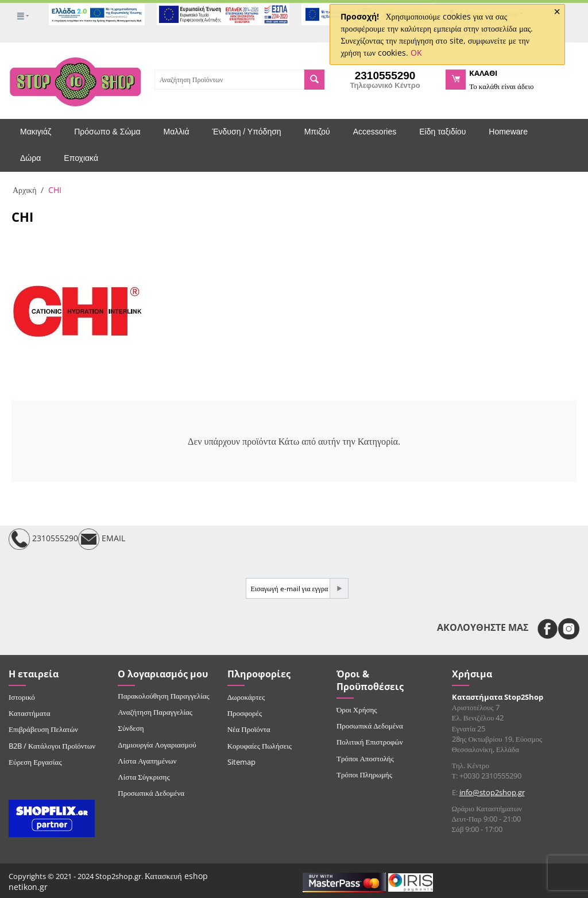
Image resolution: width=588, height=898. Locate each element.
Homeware (508, 132)
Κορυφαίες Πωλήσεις (260, 746)
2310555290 (43, 539)
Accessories (375, 132)
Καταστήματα (30, 713)
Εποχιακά (81, 158)
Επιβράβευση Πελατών (43, 729)
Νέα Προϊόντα (249, 729)
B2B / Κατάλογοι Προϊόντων (52, 746)
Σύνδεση (131, 728)
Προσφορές (245, 713)
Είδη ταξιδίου (442, 132)
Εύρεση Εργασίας (35, 762)
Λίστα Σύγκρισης (144, 777)
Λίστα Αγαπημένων (147, 761)
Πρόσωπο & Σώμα (107, 132)
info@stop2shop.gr (492, 792)
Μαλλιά (177, 132)
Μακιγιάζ (36, 132)
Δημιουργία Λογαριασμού (157, 745)
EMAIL (102, 539)
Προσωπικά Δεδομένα (151, 793)
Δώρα (30, 158)
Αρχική (24, 190)
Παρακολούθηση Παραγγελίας (163, 696)
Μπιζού (317, 132)
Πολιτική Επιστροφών (370, 742)
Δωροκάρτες (246, 697)
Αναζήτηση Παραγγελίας (155, 712)
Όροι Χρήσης (357, 710)
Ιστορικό (22, 697)
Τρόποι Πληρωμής (364, 774)
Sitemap (241, 762)
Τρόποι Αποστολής (365, 758)
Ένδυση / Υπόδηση (247, 132)
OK (416, 53)
